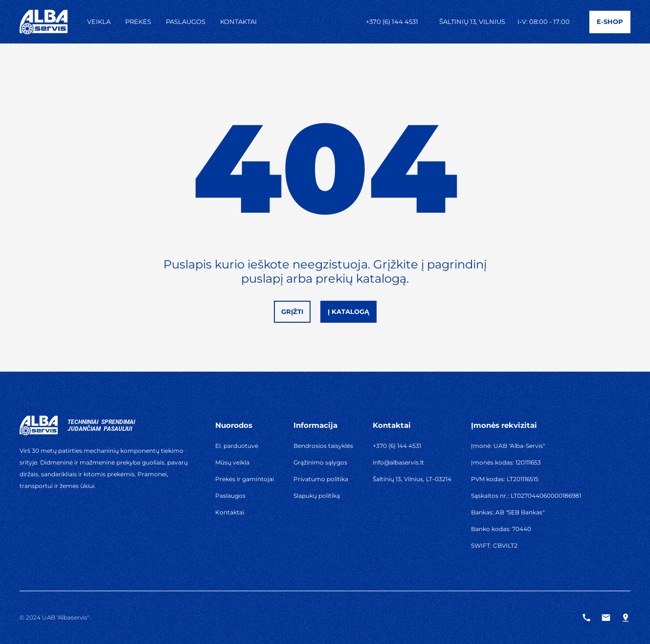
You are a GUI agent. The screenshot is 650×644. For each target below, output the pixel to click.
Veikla (99, 22)
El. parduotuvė (237, 446)
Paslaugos (186, 22)
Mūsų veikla (232, 462)
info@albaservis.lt (398, 462)
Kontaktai (238, 22)
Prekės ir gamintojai (245, 479)
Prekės (138, 22)
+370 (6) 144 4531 (392, 22)
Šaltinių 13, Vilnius (472, 22)
